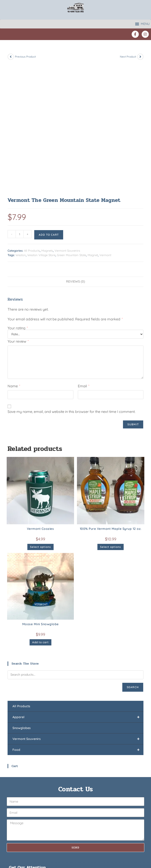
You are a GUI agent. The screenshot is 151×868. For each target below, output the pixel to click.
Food (78, 622)
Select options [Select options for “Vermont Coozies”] (40, 419)
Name (14, 258)
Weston (21, 127)
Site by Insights (108, 852)
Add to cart (49, 107)
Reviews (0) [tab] (75, 154)
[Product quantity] (20, 106)
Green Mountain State (71, 127)
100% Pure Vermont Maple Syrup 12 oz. (111, 401)
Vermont (105, 127)
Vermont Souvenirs (67, 123)
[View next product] (140, 57)
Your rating (18, 200)
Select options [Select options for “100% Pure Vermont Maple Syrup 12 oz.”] (111, 419)
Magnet (93, 127)
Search (133, 560)
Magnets (47, 123)
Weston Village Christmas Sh (100, 830)
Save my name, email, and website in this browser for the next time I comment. (71, 284)
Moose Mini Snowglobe (40, 496)
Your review (18, 214)
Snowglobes (22, 600)
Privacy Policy (84, 852)
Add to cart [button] (40, 515)
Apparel (78, 589)
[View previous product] (11, 57)
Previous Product (25, 57)
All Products (32, 123)
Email (84, 258)
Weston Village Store (41, 127)
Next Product (128, 57)
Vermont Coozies (40, 401)
